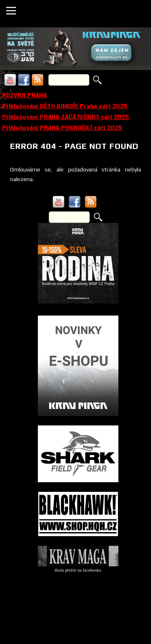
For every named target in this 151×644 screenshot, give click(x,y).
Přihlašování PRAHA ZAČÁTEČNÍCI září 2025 (65, 117)
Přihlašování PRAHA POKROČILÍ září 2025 (62, 128)
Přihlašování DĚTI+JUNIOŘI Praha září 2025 (65, 106)
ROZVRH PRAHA (24, 95)
